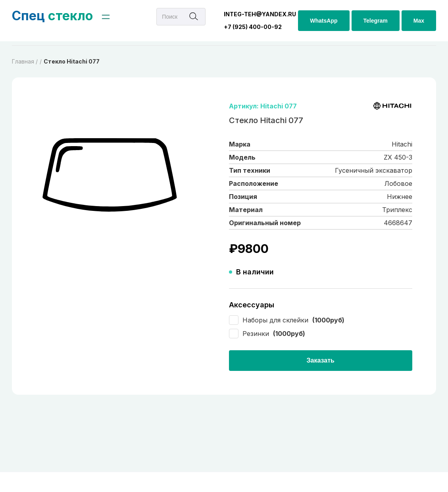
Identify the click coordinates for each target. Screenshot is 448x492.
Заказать (321, 360)
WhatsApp (324, 21)
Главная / (25, 61)
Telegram (376, 21)
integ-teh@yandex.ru (260, 14)
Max (419, 21)
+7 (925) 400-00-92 (253, 27)
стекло (52, 16)
